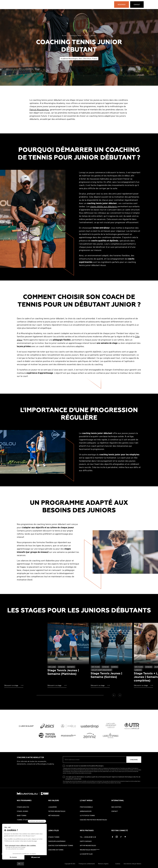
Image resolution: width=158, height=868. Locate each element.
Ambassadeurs (86, 811)
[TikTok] (121, 837)
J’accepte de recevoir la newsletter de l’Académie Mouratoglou (85, 766)
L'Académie (73, 5)
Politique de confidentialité (87, 864)
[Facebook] (112, 837)
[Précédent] (114, 695)
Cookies (118, 864)
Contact (115, 811)
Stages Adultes (23, 807)
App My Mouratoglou (88, 845)
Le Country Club (86, 854)
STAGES (45, 5)
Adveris (139, 864)
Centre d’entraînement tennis (61, 845)
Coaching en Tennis (75, 36)
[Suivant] (120, 695)
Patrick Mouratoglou (39, 109)
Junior (86, 36)
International (88, 5)
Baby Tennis (22, 815)
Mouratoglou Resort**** (90, 850)
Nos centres (116, 807)
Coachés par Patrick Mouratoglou (93, 820)
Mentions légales (103, 864)
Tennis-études (23, 820)
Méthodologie (54, 815)
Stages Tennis (54, 837)
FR (150, 5)
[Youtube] (125, 837)
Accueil (64, 36)
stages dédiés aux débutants (104, 206)
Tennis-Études (59, 5)
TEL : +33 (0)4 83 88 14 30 (88, 837)
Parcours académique (57, 841)
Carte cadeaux (86, 841)
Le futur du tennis (87, 815)
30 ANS (101, 5)
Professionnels (86, 807)
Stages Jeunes (23, 811)
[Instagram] (117, 837)
